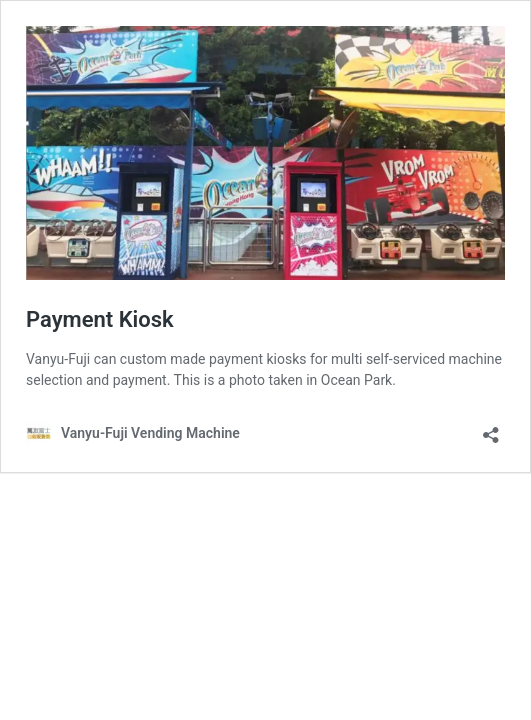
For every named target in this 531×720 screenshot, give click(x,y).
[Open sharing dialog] (491, 428)
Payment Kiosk (100, 319)
